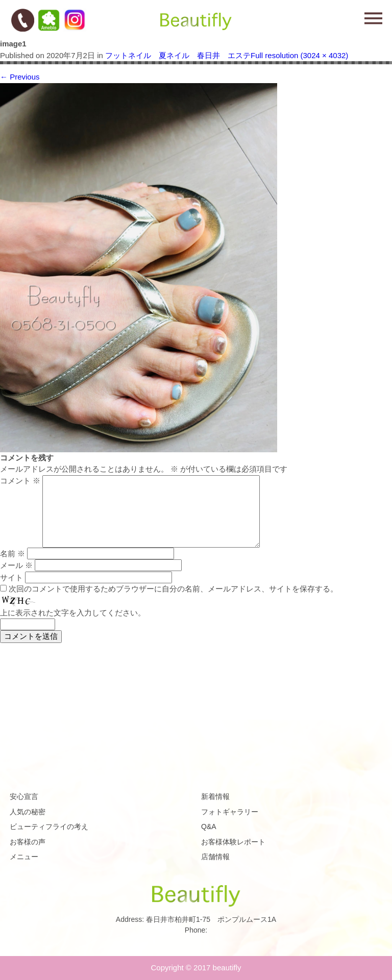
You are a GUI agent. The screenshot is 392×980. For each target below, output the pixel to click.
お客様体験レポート (233, 842)
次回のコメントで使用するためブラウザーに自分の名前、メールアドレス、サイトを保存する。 (173, 589)
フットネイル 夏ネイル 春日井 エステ (178, 55)
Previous (20, 77)
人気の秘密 (28, 812)
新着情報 (215, 796)
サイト (11, 577)
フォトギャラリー (230, 812)
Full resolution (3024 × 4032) (299, 55)
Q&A (209, 827)
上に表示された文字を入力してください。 (73, 613)
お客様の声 (28, 842)
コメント (20, 481)
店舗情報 (215, 857)
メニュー (24, 857)
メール (16, 565)
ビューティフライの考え (49, 827)
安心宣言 (24, 796)
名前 (13, 553)
